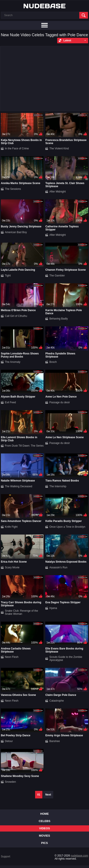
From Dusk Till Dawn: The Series (24, 446)
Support (6, 857)
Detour (9, 741)
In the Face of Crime (17, 148)
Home (44, 814)
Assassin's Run (58, 567)
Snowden (10, 782)
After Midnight (57, 192)
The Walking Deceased (19, 486)
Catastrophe (56, 701)
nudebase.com (79, 856)
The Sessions (13, 189)
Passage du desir (60, 402)
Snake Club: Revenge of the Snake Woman (21, 612)
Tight (8, 276)
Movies (44, 836)
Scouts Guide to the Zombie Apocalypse (66, 659)
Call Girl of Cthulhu (16, 316)
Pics (44, 843)
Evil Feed (10, 402)
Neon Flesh (12, 657)
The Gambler (57, 276)
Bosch (53, 362)
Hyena (53, 608)
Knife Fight (11, 527)
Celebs (44, 821)
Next (48, 795)
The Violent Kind (59, 148)
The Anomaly (13, 362)
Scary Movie (12, 567)
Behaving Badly (58, 319)
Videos (44, 828)
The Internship (58, 486)
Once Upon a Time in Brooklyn (67, 527)
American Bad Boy (16, 232)
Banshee (54, 741)
